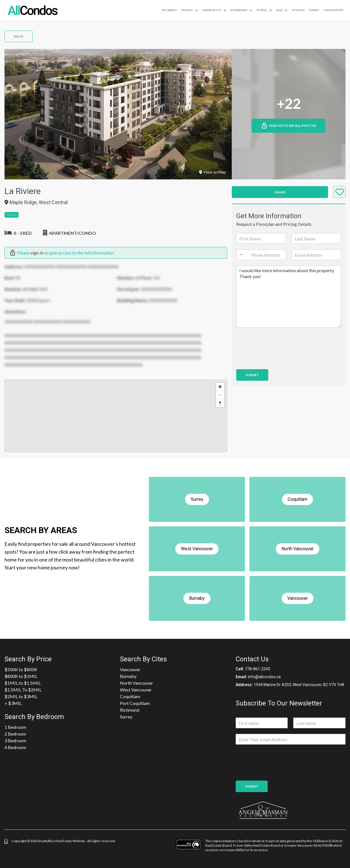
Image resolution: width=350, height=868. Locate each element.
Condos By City (212, 10)
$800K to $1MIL (21, 676)
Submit (252, 375)
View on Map (213, 172)
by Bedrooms (239, 10)
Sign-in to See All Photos (289, 126)
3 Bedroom (15, 740)
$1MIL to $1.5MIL (23, 683)
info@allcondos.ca (264, 677)
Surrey (126, 717)
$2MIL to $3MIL (21, 696)
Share (280, 192)
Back (19, 36)
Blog (279, 10)
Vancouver (130, 669)
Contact (314, 10)
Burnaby (128, 676)
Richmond (130, 710)
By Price (262, 10)
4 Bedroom (15, 747)
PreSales (187, 10)
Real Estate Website (71, 841)
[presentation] (279, 360)
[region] (116, 416)
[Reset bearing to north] (220, 403)
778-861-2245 (258, 669)
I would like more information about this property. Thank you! (289, 297)
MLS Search (169, 10)
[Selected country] (240, 255)
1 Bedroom (15, 727)
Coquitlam (130, 696)
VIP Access (298, 10)
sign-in (37, 253)
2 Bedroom (15, 734)
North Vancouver (137, 683)
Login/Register (334, 10)
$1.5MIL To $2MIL (23, 690)
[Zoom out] (220, 395)
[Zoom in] (220, 387)
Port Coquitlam (135, 703)
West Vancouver (136, 690)
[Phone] (261, 255)
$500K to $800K (21, 669)
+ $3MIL (13, 703)
